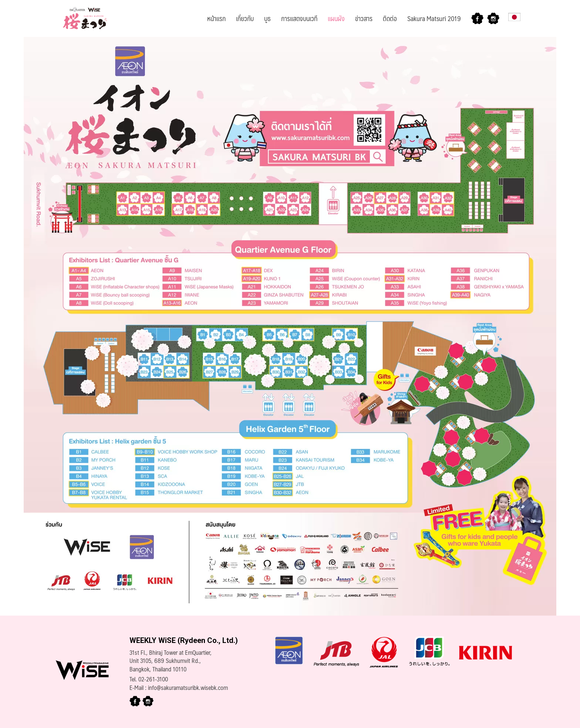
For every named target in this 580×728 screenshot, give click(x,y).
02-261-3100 (153, 679)
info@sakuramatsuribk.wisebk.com (188, 688)
